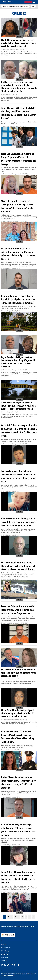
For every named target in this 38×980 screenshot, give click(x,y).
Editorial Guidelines (6, 948)
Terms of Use (5, 957)
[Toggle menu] (35, 2)
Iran (33, 6)
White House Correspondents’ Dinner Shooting (15, 6)
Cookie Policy (5, 954)
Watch (29, 2)
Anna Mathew (7, 579)
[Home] (7, 2)
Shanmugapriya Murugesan (11, 49)
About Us (4, 945)
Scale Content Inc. (19, 926)
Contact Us (4, 960)
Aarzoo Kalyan (7, 95)
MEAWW (3, 926)
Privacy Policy (5, 951)
